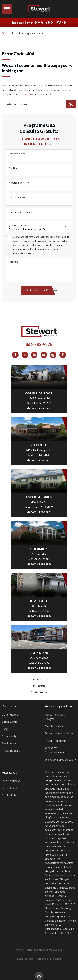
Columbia (39, 549)
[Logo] (39, 9)
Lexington (39, 653)
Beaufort (39, 601)
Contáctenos (39, 692)
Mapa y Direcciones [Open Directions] (39, 408)
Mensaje (13, 262)
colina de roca (39, 393)
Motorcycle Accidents (59, 733)
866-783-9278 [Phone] (39, 344)
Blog (5, 729)
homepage (25, 94)
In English (39, 686)
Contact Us (9, 795)
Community (9, 736)
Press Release (11, 751)
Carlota (39, 445)
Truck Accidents (56, 741)
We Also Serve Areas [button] (59, 760)
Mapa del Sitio (25, 959)
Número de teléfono (20, 183)
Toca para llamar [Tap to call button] (39, 23)
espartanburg (39, 497)
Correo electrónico (19, 197)
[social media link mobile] (15, 355)
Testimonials (10, 743)
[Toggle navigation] (7, 9)
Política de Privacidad (48, 959)
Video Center (10, 722)
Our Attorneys (11, 781)
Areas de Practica (39, 679)
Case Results (10, 788)
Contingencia (10, 715)
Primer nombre (17, 153)
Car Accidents (54, 726)
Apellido (13, 168)
